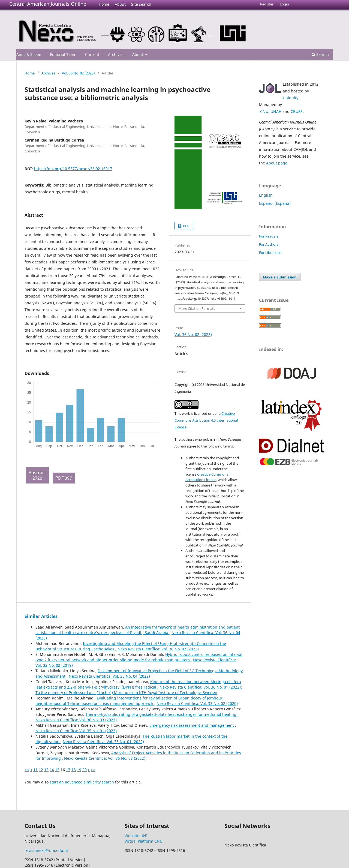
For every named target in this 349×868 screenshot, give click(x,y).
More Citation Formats (197, 308)
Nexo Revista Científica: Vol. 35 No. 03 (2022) (105, 758)
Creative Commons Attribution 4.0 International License (206, 420)
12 (41, 770)
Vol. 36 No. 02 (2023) (78, 73)
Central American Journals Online (48, 4)
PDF (186, 226)
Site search (141, 4)
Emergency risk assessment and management (192, 725)
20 (85, 770)
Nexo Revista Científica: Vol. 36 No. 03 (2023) (76, 720)
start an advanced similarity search (82, 782)
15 (57, 770)
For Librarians (270, 253)
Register (267, 4)
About (120, 4)
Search (320, 54)
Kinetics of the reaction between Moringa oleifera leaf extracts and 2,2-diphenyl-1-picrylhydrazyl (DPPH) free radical (138, 684)
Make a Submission (280, 277)
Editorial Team (63, 54)
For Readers (269, 236)
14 (52, 770)
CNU (264, 111)
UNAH (276, 111)
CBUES (297, 111)
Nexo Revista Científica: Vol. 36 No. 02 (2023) (158, 649)
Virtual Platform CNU (144, 841)
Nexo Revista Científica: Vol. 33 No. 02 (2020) (197, 703)
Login (284, 4)
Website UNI (136, 836)
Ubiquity (291, 98)
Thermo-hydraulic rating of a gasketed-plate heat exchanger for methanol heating (161, 714)
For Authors (269, 244)
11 (35, 770)
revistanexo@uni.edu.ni (46, 850)
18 (74, 770)
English (266, 195)
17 (68, 770)
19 (79, 770)
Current (92, 54)
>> (93, 770)
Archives (116, 54)
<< (27, 770)
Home (104, 4)
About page (277, 163)
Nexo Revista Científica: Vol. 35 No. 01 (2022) (76, 731)
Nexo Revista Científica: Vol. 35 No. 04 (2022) (109, 676)
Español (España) (275, 203)
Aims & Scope (29, 54)
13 (46, 770)
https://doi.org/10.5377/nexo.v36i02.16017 (73, 169)
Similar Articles (41, 616)
